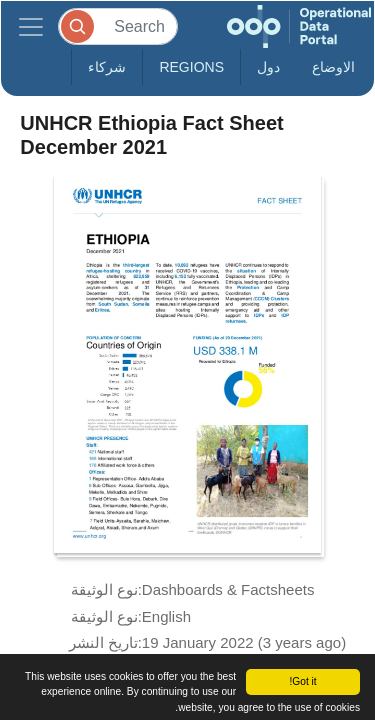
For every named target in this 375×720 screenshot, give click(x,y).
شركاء (107, 67)
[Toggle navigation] (31, 26)
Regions (191, 67)
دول (268, 67)
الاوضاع (333, 67)
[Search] (118, 26)
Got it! (302, 681)
